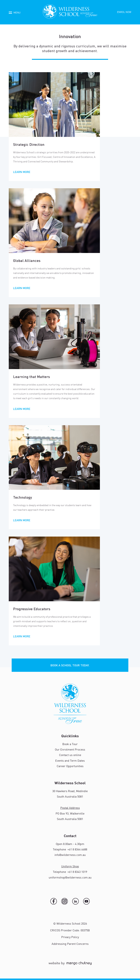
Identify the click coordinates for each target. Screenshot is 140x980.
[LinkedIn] (75, 901)
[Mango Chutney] (70, 965)
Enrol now (124, 12)
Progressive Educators (32, 609)
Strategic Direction (29, 144)
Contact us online (70, 755)
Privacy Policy (70, 937)
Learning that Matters (32, 377)
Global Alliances (27, 260)
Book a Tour (70, 744)
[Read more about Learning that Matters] (54, 337)
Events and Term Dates (70, 761)
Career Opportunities (70, 766)
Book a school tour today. (70, 665)
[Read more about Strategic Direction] (54, 104)
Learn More (22, 172)
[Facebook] (54, 901)
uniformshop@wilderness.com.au (70, 878)
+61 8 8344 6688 (77, 850)
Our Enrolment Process (70, 750)
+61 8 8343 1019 (77, 872)
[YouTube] (86, 901)
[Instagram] (65, 901)
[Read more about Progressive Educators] (54, 569)
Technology (23, 497)
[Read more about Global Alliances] (54, 221)
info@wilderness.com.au (70, 855)
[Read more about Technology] (54, 457)
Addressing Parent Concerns (70, 944)
